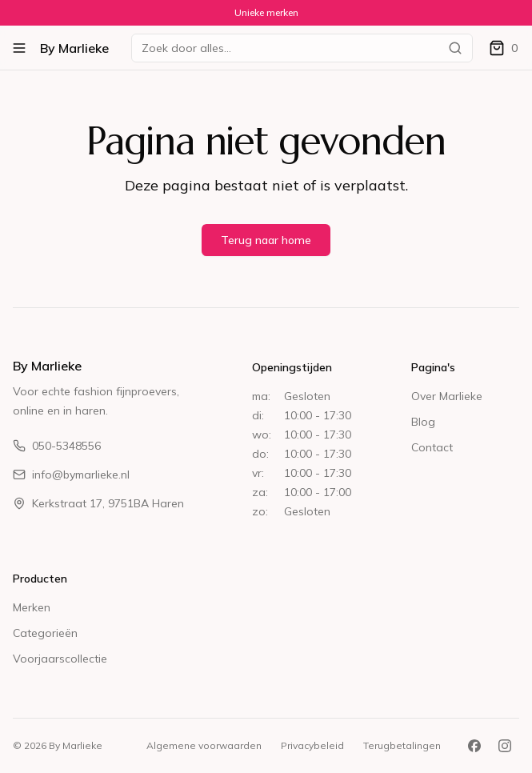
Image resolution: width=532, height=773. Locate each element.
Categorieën (45, 633)
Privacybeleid (312, 745)
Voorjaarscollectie (60, 659)
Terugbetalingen (402, 745)
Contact (432, 447)
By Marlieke (74, 48)
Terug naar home (266, 240)
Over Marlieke (447, 396)
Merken (32, 607)
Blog (423, 422)
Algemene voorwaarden (204, 745)
